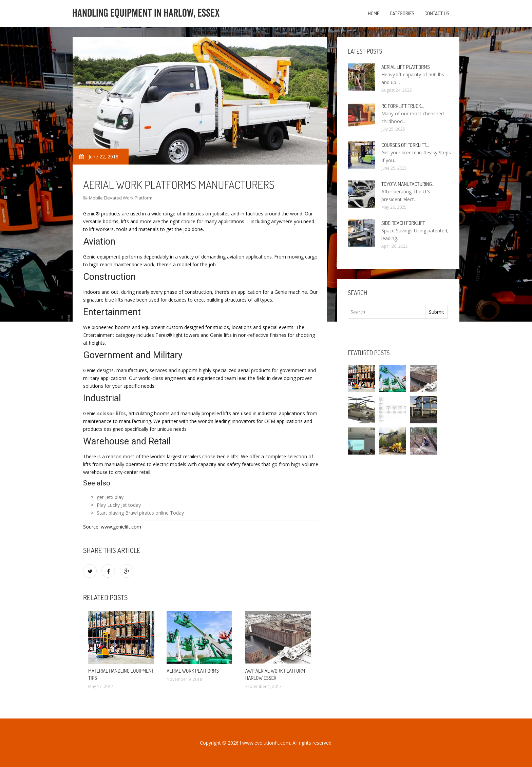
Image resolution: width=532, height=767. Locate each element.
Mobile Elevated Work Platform (121, 198)
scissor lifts (111, 413)
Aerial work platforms (193, 671)
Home (374, 13)
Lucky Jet (117, 505)
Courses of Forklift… (405, 145)
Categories (402, 13)
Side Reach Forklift (403, 223)
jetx (109, 497)
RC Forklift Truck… (403, 106)
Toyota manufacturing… (408, 184)
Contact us (437, 13)
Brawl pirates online (147, 513)
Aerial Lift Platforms (406, 67)
